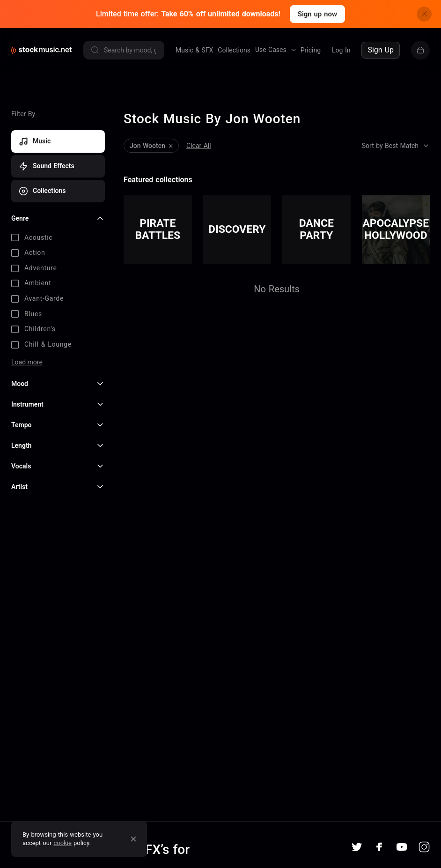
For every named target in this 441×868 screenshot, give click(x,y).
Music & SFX (194, 50)
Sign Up (381, 50)
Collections (234, 50)
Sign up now (317, 14)
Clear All (199, 146)
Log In (341, 50)
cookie (63, 843)
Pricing (311, 50)
